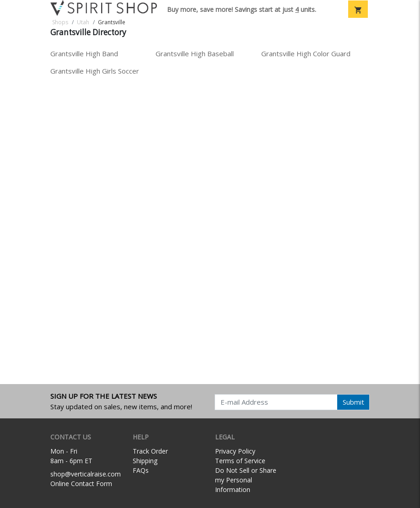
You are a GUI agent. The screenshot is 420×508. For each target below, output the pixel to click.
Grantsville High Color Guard (306, 53)
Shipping (145, 461)
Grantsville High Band (84, 53)
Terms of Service (240, 461)
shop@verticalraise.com (86, 474)
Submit (353, 402)
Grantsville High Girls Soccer (95, 71)
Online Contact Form (81, 484)
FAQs (141, 470)
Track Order (150, 451)
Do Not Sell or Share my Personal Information (246, 480)
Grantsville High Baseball (195, 53)
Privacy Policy (235, 451)
